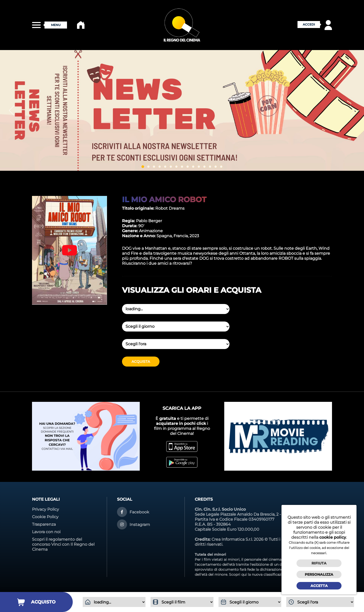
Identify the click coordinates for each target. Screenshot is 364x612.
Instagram (140, 525)
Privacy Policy (45, 509)
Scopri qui (238, 574)
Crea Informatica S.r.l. (232, 539)
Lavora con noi (46, 532)
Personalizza (319, 574)
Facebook (139, 512)
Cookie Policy (45, 517)
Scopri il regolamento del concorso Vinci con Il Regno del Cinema (63, 544)
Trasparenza (44, 524)
